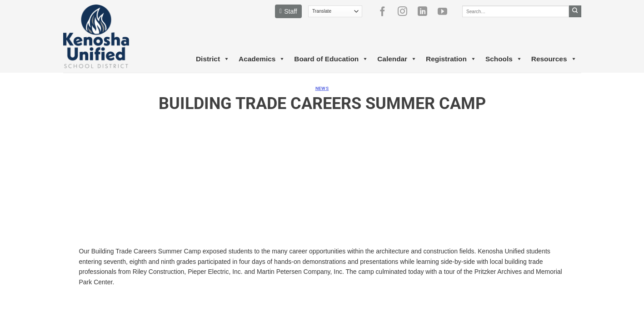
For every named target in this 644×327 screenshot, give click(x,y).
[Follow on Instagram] (406, 11)
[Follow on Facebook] (386, 11)
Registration (451, 59)
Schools (504, 59)
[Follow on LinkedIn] (426, 11)
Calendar (397, 59)
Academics (262, 59)
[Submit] (575, 11)
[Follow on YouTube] (446, 11)
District (213, 59)
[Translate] (335, 11)
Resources (554, 59)
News (322, 88)
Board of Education (331, 59)
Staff (288, 11)
